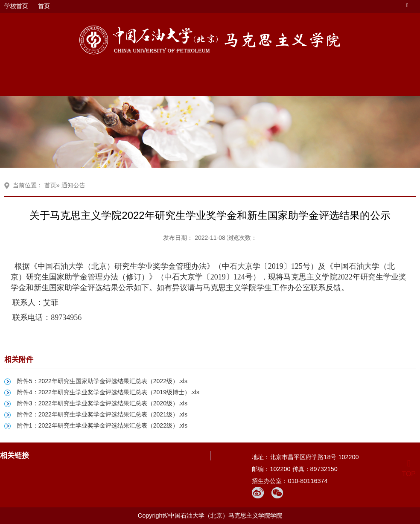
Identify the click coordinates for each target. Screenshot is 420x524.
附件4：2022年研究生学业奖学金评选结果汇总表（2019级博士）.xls (108, 392)
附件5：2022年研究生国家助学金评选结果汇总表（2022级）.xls (102, 381)
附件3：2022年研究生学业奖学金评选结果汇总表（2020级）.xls (102, 403)
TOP (409, 469)
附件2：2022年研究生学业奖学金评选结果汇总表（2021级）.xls (102, 414)
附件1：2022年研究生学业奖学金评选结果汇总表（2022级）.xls (102, 425)
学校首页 (16, 6)
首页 (44, 6)
